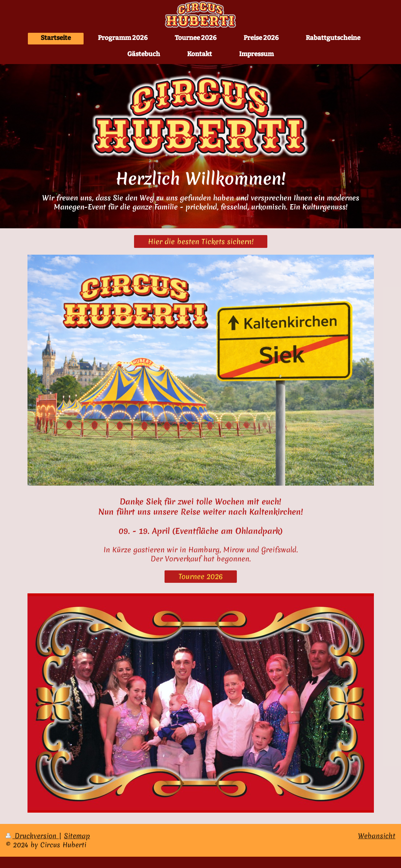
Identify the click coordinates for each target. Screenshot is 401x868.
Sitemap (77, 836)
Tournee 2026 (201, 576)
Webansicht (377, 836)
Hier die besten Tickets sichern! (201, 241)
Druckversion (32, 836)
